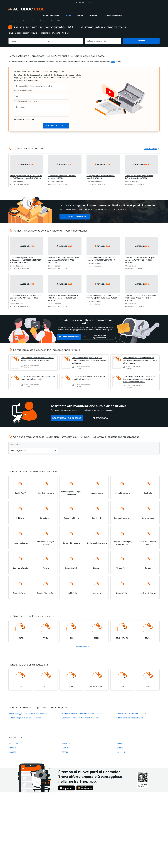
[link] (51, 16)
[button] (94, 16)
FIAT (52, 21)
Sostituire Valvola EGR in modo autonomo (131, 714)
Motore (34, 21)
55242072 (119, 748)
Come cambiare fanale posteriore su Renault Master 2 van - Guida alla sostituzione (37, 359)
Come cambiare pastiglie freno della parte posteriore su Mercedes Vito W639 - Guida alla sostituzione (89, 360)
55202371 (12, 748)
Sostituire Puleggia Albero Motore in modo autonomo (28, 714)
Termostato (43, 21)
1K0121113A (13, 743)
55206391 (12, 752)
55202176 (66, 743)
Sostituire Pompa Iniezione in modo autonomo (25, 718)
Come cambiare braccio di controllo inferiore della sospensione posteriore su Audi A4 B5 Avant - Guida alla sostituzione (139, 379)
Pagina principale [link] (14, 21)
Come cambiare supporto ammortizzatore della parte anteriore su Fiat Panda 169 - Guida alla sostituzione (140, 360)
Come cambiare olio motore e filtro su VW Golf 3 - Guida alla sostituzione (89, 378)
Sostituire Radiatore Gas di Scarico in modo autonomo (82, 714)
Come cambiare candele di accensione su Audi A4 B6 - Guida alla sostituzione (38, 378)
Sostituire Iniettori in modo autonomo (129, 718)
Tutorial (26, 21)
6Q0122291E (120, 752)
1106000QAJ (120, 743)
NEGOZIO (80, 2)
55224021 (66, 752)
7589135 (65, 748)
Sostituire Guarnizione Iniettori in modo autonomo (80, 718)
